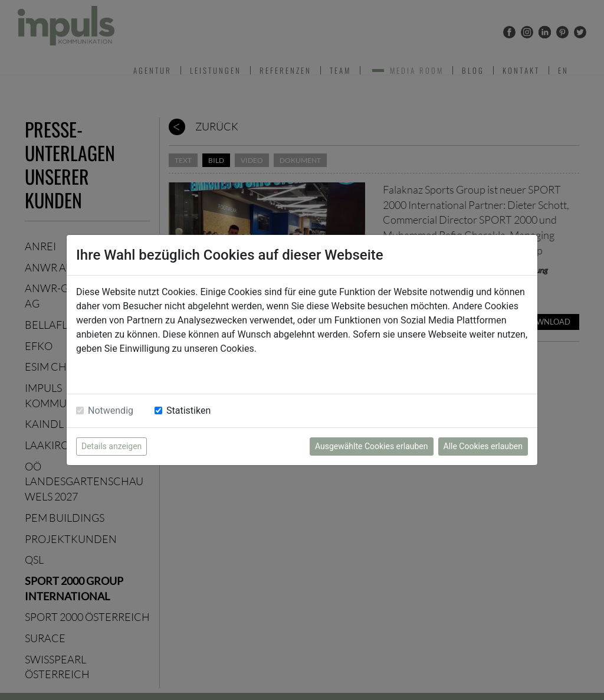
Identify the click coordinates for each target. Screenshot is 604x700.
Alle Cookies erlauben (483, 446)
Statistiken (188, 410)
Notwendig (111, 410)
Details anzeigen (111, 446)
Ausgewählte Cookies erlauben (372, 446)
